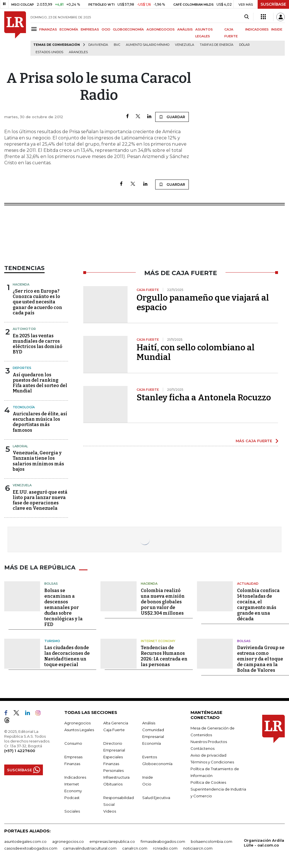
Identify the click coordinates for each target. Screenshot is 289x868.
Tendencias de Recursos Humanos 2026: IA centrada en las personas (164, 656)
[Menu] (35, 29)
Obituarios (113, 784)
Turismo (52, 641)
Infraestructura (116, 777)
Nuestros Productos (209, 742)
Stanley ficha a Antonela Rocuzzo (204, 398)
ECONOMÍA (69, 29)
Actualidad (248, 584)
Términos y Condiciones (212, 762)
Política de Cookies (208, 782)
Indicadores (75, 777)
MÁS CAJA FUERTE (254, 441)
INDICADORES (257, 29)
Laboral (20, 446)
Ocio (147, 784)
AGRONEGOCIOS (161, 29)
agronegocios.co (68, 841)
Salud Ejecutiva (156, 798)
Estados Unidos (49, 52)
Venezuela (185, 45)
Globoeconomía (157, 764)
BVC (117, 45)
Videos (110, 811)
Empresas (73, 757)
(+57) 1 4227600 (20, 751)
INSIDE (277, 29)
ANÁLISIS (185, 29)
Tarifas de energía (217, 45)
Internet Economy (158, 641)
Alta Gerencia (116, 723)
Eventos (150, 757)
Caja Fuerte (114, 730)
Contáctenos (202, 748)
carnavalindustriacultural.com (90, 848)
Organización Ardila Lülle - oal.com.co (264, 843)
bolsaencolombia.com (212, 841)
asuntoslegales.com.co (25, 841)
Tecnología (24, 407)
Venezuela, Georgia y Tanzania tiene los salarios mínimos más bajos (38, 461)
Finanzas (72, 764)
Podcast (72, 798)
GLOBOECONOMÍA (128, 29)
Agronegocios (77, 723)
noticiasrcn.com (198, 848)
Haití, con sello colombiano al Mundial (196, 352)
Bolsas (51, 584)
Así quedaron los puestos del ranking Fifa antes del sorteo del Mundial (40, 383)
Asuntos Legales (79, 730)
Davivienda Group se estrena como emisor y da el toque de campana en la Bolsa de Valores (261, 659)
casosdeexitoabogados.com (31, 848)
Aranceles (78, 52)
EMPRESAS (90, 29)
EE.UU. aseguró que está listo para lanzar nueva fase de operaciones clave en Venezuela (40, 500)
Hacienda (21, 284)
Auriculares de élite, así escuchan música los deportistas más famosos (40, 422)
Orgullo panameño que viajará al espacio (203, 303)
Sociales (72, 811)
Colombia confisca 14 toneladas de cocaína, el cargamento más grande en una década (258, 605)
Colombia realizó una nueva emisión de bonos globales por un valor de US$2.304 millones (163, 602)
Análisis (149, 723)
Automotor (24, 329)
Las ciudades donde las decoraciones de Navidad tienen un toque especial (67, 656)
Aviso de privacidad (208, 755)
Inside (148, 777)
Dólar (244, 45)
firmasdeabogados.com (163, 841)
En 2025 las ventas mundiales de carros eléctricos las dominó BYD (38, 344)
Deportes (22, 368)
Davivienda (98, 45)
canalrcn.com (135, 848)
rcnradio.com (165, 848)
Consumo (73, 743)
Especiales (113, 757)
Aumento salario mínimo (148, 45)
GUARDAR (172, 117)
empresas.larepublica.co (112, 841)
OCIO (106, 29)
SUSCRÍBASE (273, 4)
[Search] (247, 17)
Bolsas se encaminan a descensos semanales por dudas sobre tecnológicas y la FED (64, 607)
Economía (152, 743)
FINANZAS (48, 29)
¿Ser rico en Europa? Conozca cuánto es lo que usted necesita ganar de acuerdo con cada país (37, 302)
